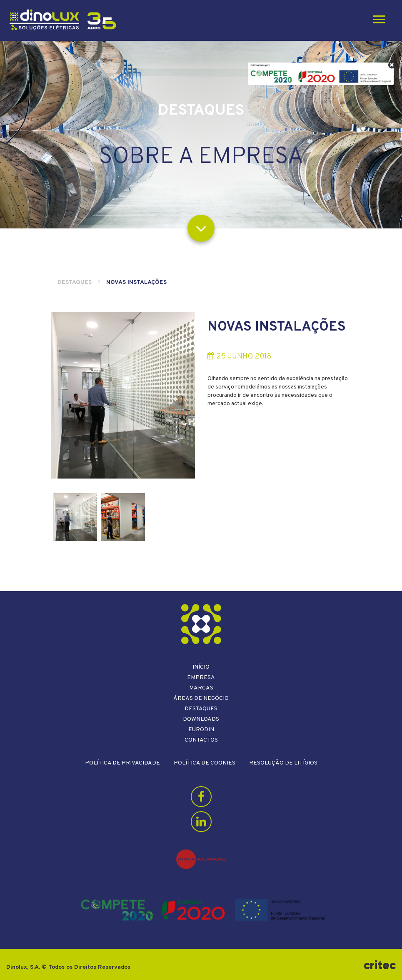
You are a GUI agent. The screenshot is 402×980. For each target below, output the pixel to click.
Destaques (75, 282)
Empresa (201, 678)
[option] (123, 395)
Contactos (201, 740)
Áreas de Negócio (201, 698)
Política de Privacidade (122, 763)
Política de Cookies (205, 763)
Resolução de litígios (283, 763)
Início (201, 667)
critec (380, 965)
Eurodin (201, 730)
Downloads (201, 719)
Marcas (201, 688)
